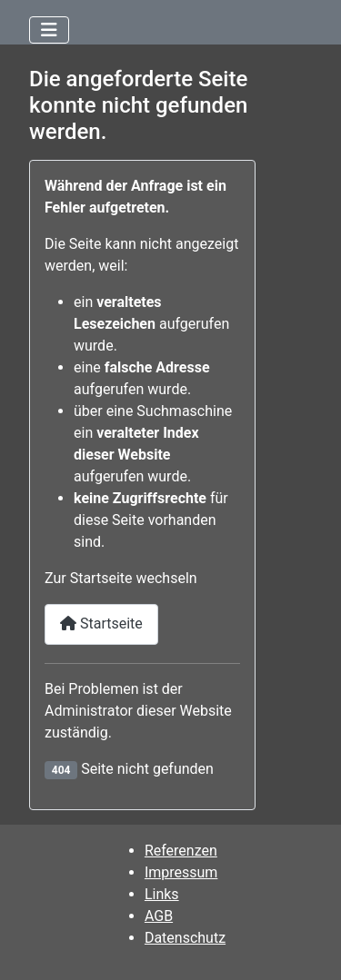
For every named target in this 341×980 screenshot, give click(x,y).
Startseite (101, 624)
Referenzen (181, 851)
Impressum (181, 872)
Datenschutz (185, 938)
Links (162, 894)
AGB (159, 916)
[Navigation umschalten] (49, 30)
